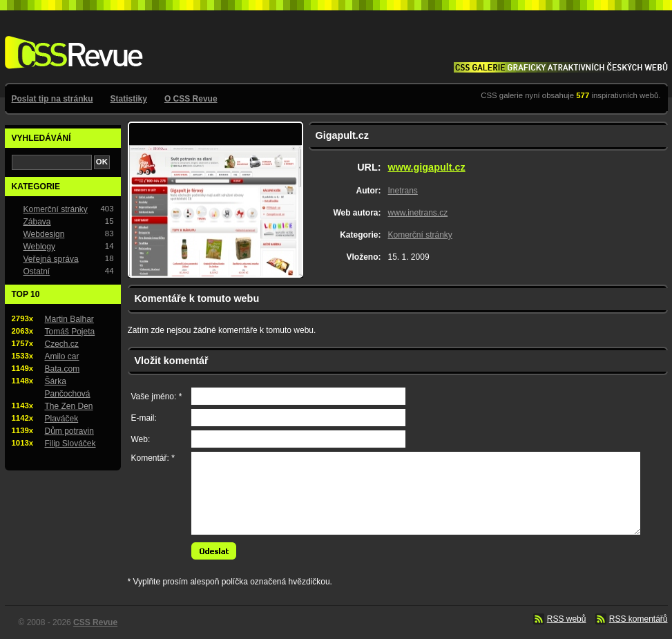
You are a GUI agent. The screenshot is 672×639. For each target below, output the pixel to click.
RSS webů (567, 619)
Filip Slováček (70, 444)
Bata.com (63, 369)
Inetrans (403, 191)
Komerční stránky (420, 235)
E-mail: (144, 418)
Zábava (37, 222)
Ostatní (37, 271)
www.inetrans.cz (418, 213)
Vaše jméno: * (157, 397)
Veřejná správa (51, 259)
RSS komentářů (639, 619)
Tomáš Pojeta (70, 332)
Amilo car (62, 356)
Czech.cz (62, 344)
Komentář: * (153, 458)
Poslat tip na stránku (52, 99)
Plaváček (62, 419)
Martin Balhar (69, 319)
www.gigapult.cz (427, 167)
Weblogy (39, 247)
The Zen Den (69, 406)
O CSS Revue (191, 99)
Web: (141, 439)
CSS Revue (71, 42)
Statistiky (129, 99)
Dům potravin (69, 431)
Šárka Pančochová (68, 388)
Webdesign (44, 234)
